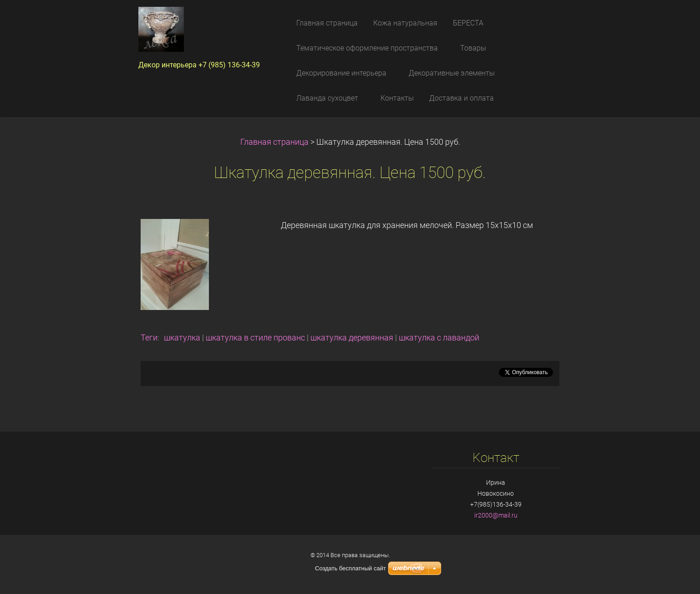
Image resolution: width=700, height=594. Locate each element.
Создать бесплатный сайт (350, 568)
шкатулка (182, 338)
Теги (149, 338)
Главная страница (274, 142)
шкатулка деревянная (352, 338)
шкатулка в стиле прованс (255, 338)
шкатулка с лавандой (439, 338)
